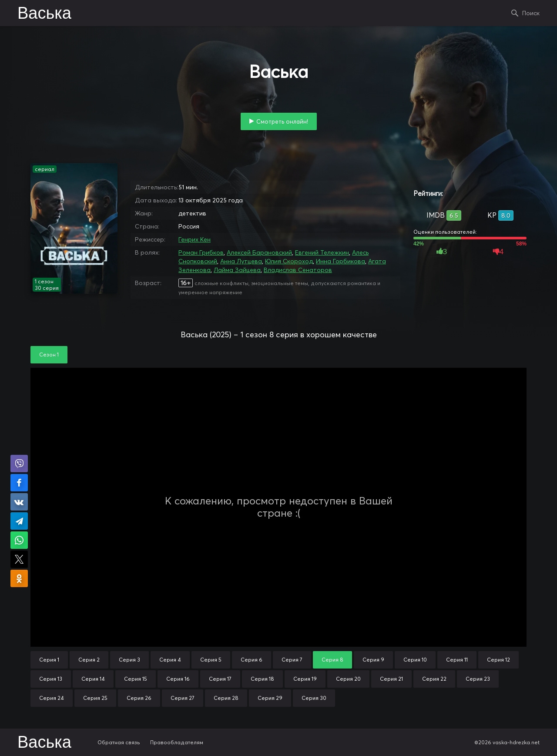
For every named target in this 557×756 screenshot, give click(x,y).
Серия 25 (95, 698)
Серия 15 (136, 679)
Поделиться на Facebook (19, 483)
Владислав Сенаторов (298, 270)
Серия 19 (305, 679)
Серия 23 (478, 679)
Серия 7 (292, 660)
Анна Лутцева (241, 261)
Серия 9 (373, 660)
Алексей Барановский (259, 252)
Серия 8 (332, 660)
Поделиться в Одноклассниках (19, 578)
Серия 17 (220, 679)
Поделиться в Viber (19, 464)
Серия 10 (415, 660)
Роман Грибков (201, 252)
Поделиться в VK (19, 502)
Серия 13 (51, 679)
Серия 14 (93, 679)
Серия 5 (211, 660)
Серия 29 (270, 698)
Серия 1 (49, 660)
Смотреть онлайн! (282, 121)
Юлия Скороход (289, 261)
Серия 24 (52, 698)
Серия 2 (89, 660)
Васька (44, 14)
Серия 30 (314, 698)
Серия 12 (498, 660)
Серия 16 (178, 679)
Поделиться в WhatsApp (19, 540)
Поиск (531, 13)
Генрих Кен (195, 239)
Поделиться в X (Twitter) (19, 559)
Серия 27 (183, 698)
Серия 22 (434, 679)
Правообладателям (177, 742)
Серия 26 (139, 698)
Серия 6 (252, 660)
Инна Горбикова (341, 261)
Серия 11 (457, 660)
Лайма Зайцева (237, 270)
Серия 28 (226, 698)
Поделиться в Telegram (19, 521)
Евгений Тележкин (322, 252)
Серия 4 (170, 660)
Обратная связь (119, 742)
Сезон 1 (49, 354)
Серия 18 (262, 679)
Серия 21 (391, 679)
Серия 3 (129, 660)
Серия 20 (348, 679)
